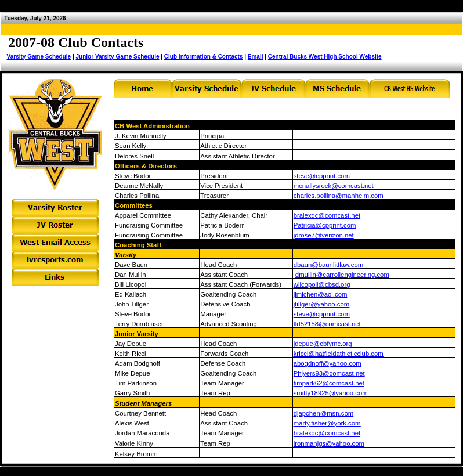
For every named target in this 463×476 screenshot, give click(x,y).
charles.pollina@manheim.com (339, 196)
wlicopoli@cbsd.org (322, 284)
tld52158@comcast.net (327, 324)
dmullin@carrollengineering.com (342, 275)
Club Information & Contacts (204, 57)
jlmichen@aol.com (321, 294)
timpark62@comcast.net (329, 383)
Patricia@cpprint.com (325, 225)
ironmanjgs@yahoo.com (329, 443)
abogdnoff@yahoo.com (328, 363)
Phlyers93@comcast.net (329, 373)
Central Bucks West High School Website (325, 57)
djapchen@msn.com (323, 413)
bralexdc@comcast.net (327, 215)
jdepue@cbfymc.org (323, 344)
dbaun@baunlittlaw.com (328, 265)
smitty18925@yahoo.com (331, 393)
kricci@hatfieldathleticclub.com (339, 354)
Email (256, 57)
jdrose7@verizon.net (324, 235)
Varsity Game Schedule (39, 57)
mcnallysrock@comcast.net (334, 186)
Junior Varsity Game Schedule (118, 57)
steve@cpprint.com (322, 176)
